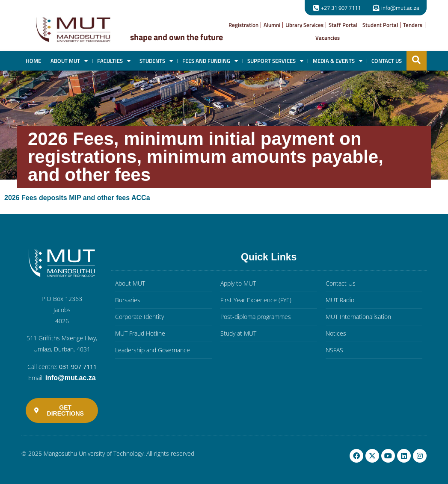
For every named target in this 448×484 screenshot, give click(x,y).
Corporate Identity (139, 317)
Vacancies (328, 38)
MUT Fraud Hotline (140, 333)
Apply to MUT (238, 283)
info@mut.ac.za (71, 378)
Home (33, 61)
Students (156, 61)
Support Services (275, 61)
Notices (336, 333)
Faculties (114, 61)
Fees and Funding (210, 61)
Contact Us (387, 61)
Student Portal (380, 25)
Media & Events (338, 61)
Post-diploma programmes (256, 317)
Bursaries (128, 300)
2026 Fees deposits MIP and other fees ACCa (77, 198)
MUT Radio (340, 300)
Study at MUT (238, 333)
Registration (243, 25)
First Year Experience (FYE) (256, 300)
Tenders (413, 25)
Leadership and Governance (153, 350)
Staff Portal (343, 25)
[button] (416, 60)
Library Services (304, 25)
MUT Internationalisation (358, 317)
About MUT (69, 61)
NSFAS (334, 350)
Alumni (272, 25)
